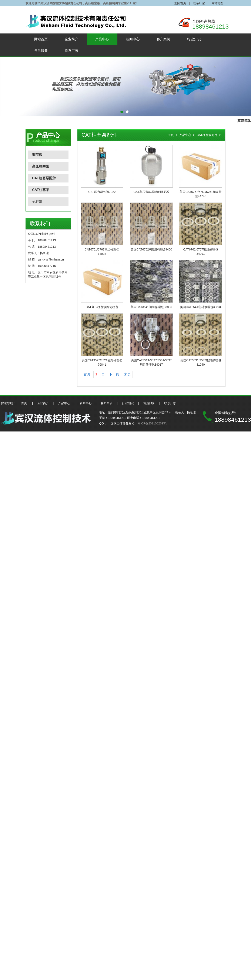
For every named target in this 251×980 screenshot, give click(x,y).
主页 (171, 135)
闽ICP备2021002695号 (153, 423)
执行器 (37, 202)
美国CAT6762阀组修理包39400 (151, 249)
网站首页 (41, 39)
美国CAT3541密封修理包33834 (201, 307)
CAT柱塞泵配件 (44, 178)
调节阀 (37, 155)
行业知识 (194, 39)
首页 (87, 374)
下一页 (114, 374)
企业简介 (71, 39)
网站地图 (217, 3)
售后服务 (41, 51)
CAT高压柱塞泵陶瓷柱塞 (102, 307)
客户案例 (163, 39)
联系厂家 (199, 3)
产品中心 (102, 39)
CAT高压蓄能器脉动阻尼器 (151, 192)
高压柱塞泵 (41, 166)
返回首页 (180, 3)
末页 (127, 374)
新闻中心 (133, 39)
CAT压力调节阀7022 (102, 192)
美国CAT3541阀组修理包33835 (151, 307)
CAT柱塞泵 (41, 190)
